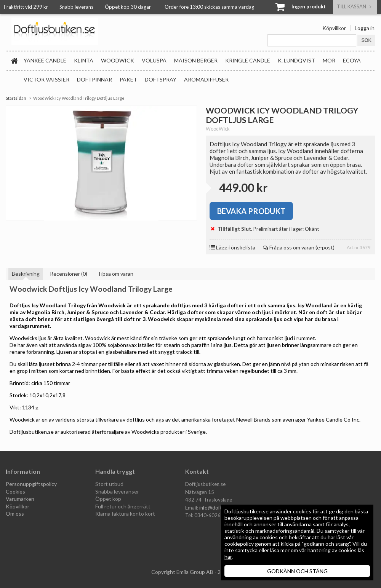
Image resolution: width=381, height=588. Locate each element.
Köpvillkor (334, 28)
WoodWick (118, 60)
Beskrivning (26, 274)
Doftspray (161, 79)
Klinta (84, 60)
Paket (128, 79)
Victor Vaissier (46, 79)
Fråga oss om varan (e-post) (299, 247)
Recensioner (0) (69, 274)
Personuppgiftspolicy (31, 484)
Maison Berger (196, 60)
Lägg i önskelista (232, 247)
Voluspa (154, 60)
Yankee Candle (45, 60)
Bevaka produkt (251, 211)
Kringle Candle (248, 60)
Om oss (15, 514)
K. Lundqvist (296, 60)
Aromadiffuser (206, 79)
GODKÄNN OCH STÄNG (297, 571)
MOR (329, 60)
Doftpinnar (94, 79)
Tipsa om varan (115, 274)
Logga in (365, 28)
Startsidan (16, 98)
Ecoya (352, 60)
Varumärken (20, 499)
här (228, 557)
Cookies (15, 491)
